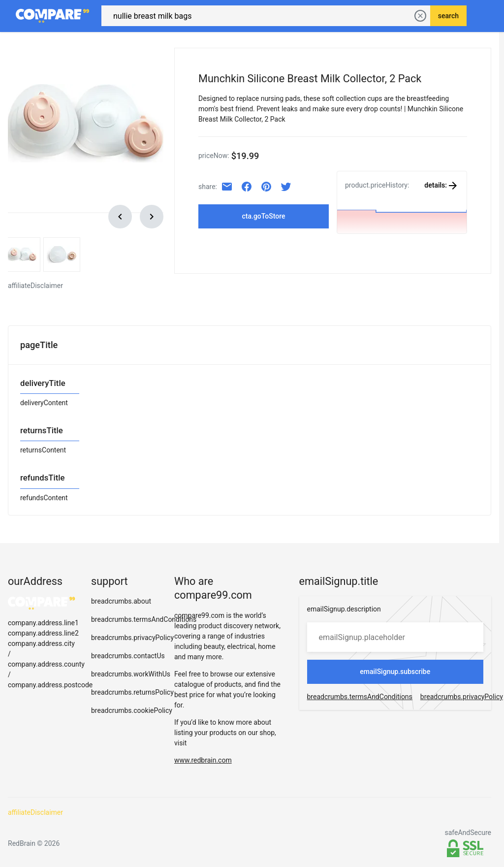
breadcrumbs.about (121, 599)
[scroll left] (120, 215)
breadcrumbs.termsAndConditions (144, 617)
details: (441, 183)
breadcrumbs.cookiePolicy (132, 708)
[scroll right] (152, 215)
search (448, 15)
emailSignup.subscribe (395, 670)
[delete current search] (420, 15)
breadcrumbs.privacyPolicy (132, 636)
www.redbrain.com (203, 758)
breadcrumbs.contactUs (128, 654)
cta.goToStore (263, 214)
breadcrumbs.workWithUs (131, 672)
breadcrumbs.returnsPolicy (132, 690)
